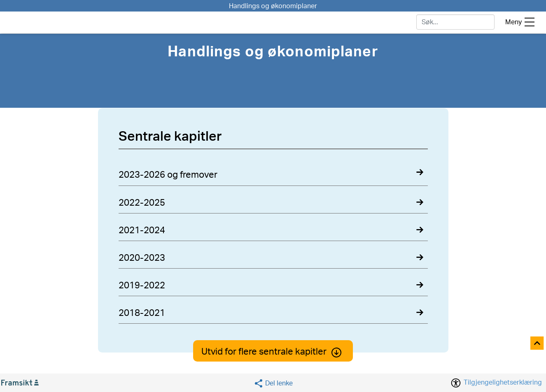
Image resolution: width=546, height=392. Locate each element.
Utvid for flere (273, 352)
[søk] (455, 22)
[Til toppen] (538, 344)
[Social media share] (273, 383)
